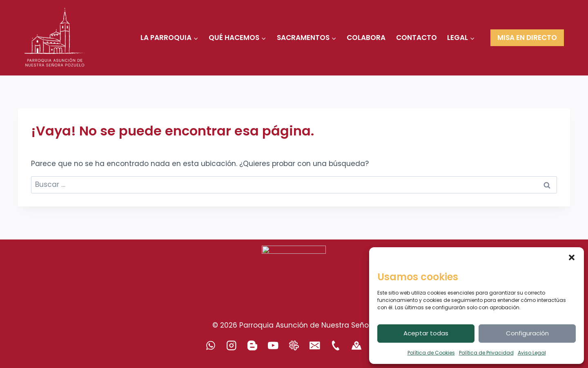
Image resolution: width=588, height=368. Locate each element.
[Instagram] (232, 345)
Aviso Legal (532, 353)
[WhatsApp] (211, 345)
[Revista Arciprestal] (294, 345)
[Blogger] (253, 345)
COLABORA (366, 38)
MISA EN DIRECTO (527, 38)
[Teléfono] (336, 345)
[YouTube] (273, 345)
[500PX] (357, 345)
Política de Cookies (431, 353)
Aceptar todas (426, 333)
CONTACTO (416, 38)
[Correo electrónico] (315, 345)
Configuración (527, 333)
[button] (572, 257)
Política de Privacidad (486, 353)
